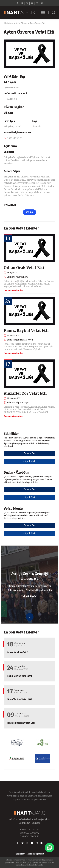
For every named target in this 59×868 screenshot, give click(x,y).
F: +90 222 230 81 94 (29, 833)
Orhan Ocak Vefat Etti (24, 268)
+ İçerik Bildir (30, 461)
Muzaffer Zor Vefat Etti (25, 393)
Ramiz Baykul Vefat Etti (26, 331)
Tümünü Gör (29, 453)
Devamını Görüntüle (13, 290)
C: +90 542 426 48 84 (29, 836)
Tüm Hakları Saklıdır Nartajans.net (30, 854)
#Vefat (29, 212)
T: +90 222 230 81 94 (29, 830)
